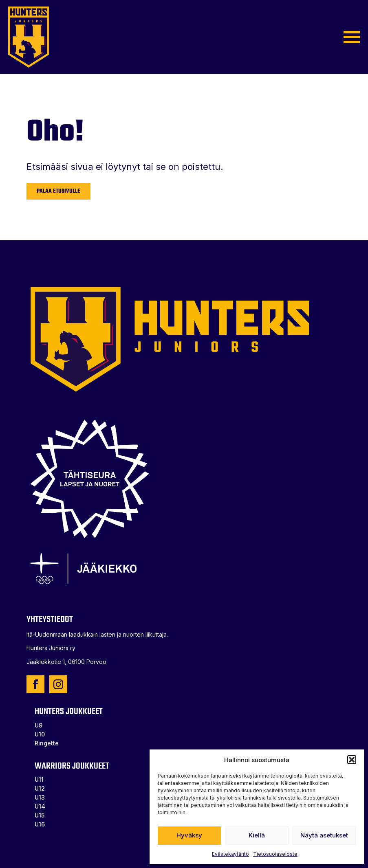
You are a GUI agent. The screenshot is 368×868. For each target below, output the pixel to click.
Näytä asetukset (324, 835)
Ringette (47, 743)
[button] (352, 760)
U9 (39, 725)
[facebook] (35, 684)
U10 (40, 734)
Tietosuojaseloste (275, 854)
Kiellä (257, 835)
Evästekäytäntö (230, 854)
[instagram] (58, 684)
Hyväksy (189, 835)
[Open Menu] (352, 37)
